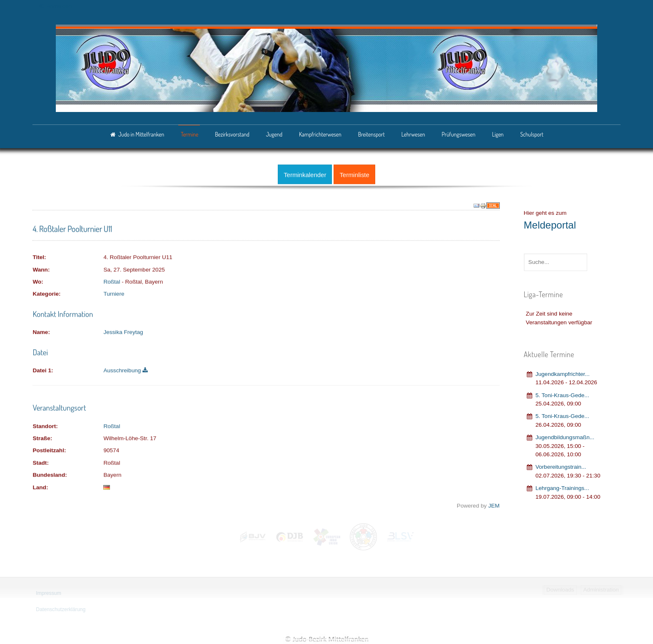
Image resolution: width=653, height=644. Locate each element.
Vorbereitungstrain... (561, 466)
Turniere (114, 293)
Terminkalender (305, 173)
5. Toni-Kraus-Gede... (562, 394)
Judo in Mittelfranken (141, 134)
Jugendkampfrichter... (563, 372)
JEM (494, 504)
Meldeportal (550, 223)
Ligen (498, 134)
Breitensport (371, 134)
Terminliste (354, 173)
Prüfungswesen (459, 134)
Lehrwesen (413, 134)
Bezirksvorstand (232, 134)
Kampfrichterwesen (320, 134)
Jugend (274, 134)
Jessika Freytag (123, 331)
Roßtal (112, 280)
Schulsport (532, 134)
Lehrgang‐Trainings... (562, 486)
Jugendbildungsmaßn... (565, 436)
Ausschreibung (126, 369)
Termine (189, 134)
